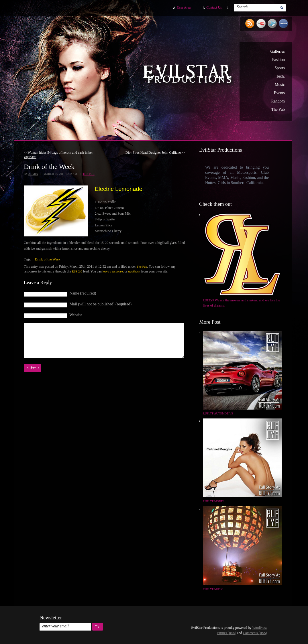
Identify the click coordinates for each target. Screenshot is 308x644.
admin (33, 174)
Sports (280, 68)
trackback (134, 271)
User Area (184, 7)
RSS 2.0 (77, 271)
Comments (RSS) (255, 633)
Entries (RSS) (227, 633)
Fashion (278, 60)
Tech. (280, 76)
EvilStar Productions (189, 75)
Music (280, 85)
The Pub (278, 109)
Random (278, 101)
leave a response (113, 271)
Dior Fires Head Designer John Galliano (153, 153)
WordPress (260, 628)
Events (279, 93)
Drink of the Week (48, 259)
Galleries (277, 51)
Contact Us (214, 7)
